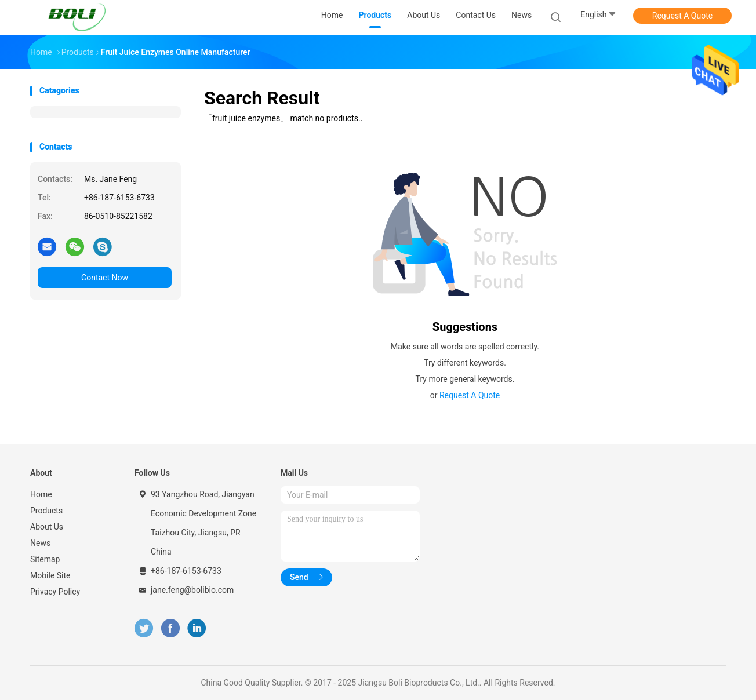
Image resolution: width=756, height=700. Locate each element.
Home (41, 494)
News (40, 543)
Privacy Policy (55, 592)
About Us (47, 527)
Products (46, 511)
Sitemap (45, 559)
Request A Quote (682, 16)
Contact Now (105, 278)
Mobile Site (50, 575)
